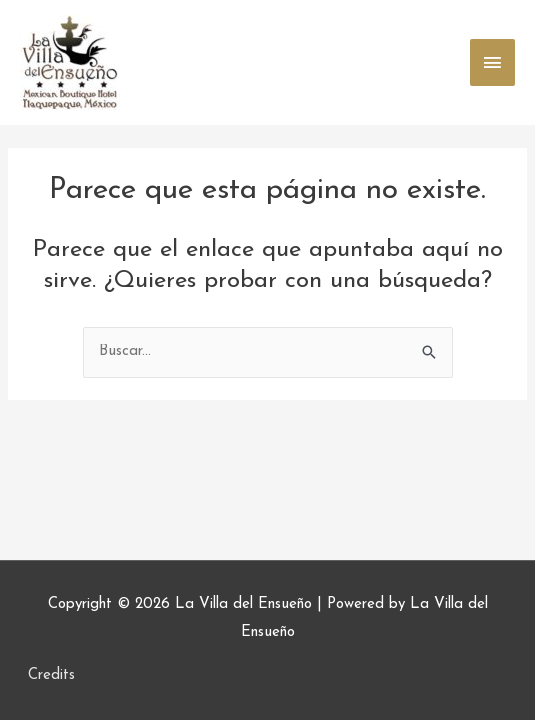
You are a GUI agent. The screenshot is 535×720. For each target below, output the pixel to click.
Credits (51, 675)
